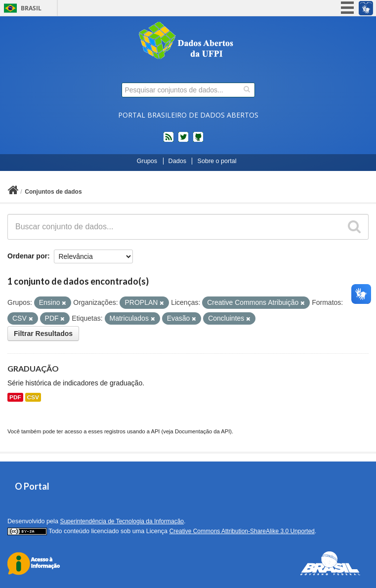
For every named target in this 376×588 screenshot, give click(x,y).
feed (168, 141)
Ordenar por (27, 256)
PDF (15, 397)
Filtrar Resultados (43, 334)
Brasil (31, 8)
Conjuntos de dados (53, 192)
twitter (183, 141)
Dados (177, 161)
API (155, 431)
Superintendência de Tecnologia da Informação (122, 521)
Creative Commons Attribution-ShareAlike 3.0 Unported (242, 531)
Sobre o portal (217, 161)
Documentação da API (202, 431)
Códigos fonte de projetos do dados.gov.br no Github (198, 141)
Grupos (147, 161)
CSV (33, 397)
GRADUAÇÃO (33, 368)
